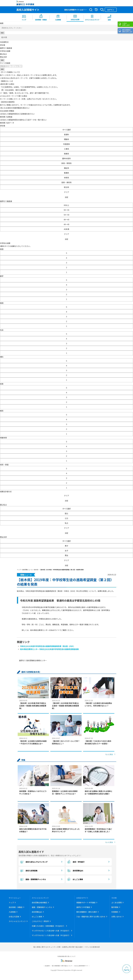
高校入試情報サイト (28, 10)
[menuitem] (24, 17)
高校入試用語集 (29, 871)
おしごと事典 (75, 879)
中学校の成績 (5, 51)
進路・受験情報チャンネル (33, 879)
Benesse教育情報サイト (81, 966)
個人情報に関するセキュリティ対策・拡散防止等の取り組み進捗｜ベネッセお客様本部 (66, 947)
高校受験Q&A (75, 871)
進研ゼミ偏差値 (6, 48)
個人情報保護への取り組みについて (62, 966)
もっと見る (109, 754)
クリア (66, 192)
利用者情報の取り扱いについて (67, 956)
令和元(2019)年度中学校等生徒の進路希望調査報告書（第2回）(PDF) (47, 646)
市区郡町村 (4, 42)
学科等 (3, 45)
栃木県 (4, 37)
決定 (66, 197)
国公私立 (3, 54)
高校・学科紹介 (76, 862)
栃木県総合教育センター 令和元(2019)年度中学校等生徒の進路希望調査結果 (49, 649)
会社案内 (47, 966)
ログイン (111, 10)
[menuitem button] (109, 17)
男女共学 (3, 57)
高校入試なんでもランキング (34, 862)
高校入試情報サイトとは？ (74, 10)
